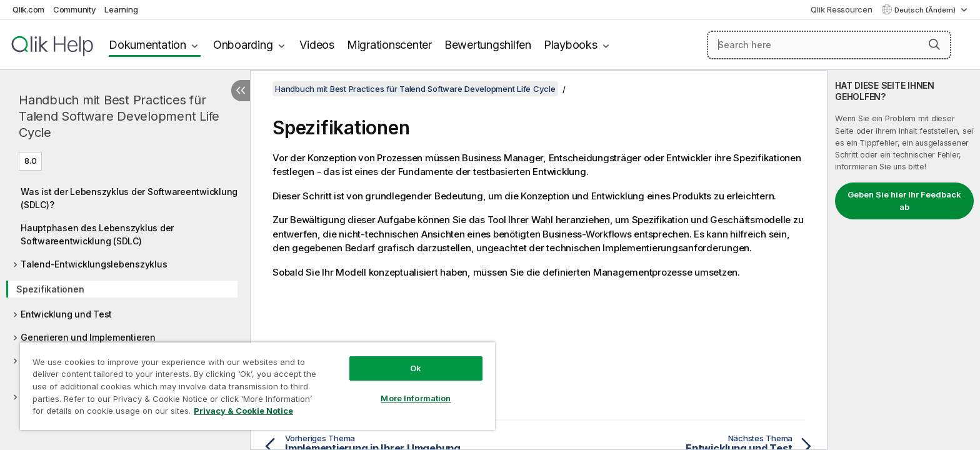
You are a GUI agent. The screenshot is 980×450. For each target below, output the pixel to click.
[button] (934, 44)
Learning (121, 9)
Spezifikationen (50, 289)
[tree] (125, 302)
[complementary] (904, 260)
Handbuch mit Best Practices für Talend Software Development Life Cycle (119, 116)
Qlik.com (28, 9)
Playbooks (571, 45)
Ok (416, 368)
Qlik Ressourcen (841, 9)
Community (75, 9)
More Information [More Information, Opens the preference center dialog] (416, 398)
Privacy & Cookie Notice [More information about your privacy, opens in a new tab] (243, 411)
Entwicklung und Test (66, 314)
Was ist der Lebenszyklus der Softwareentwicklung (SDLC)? (129, 198)
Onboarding (243, 45)
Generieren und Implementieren (88, 337)
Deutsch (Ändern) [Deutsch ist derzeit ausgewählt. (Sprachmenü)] (926, 10)
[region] (257, 386)
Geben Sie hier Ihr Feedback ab (904, 201)
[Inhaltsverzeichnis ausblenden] (241, 91)
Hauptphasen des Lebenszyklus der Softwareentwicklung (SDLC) (97, 234)
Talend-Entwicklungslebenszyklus (94, 264)
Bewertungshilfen (488, 45)
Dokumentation (147, 45)
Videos (317, 45)
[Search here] (829, 45)
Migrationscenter (389, 45)
